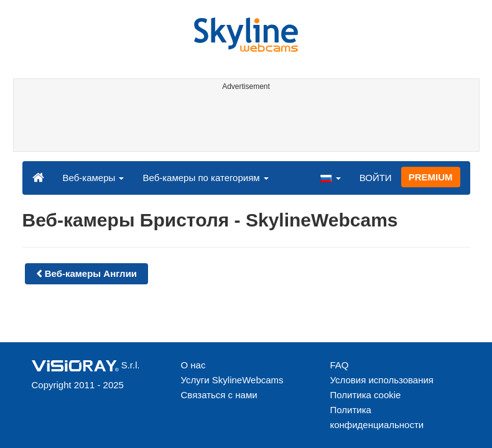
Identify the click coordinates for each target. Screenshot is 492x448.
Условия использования (382, 380)
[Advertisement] (244, 123)
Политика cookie (366, 395)
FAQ (340, 365)
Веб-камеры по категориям (205, 178)
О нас (193, 365)
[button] (330, 177)
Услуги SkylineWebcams (232, 380)
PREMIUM (431, 177)
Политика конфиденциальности (377, 417)
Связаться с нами (219, 395)
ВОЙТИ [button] (376, 178)
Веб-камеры (94, 178)
